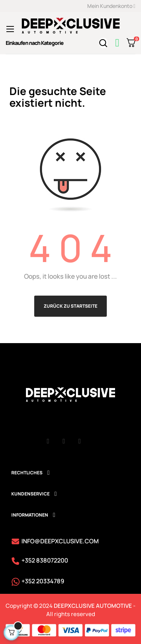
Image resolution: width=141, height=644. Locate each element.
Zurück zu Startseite (70, 306)
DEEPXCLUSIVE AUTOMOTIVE (93, 606)
